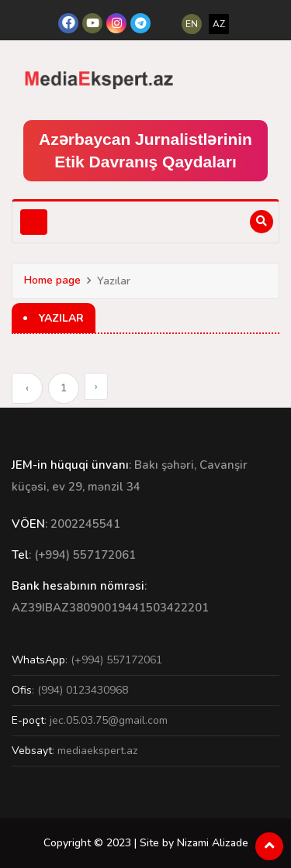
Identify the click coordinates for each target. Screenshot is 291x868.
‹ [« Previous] (27, 388)
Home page (52, 280)
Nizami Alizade (213, 843)
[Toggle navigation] (34, 222)
